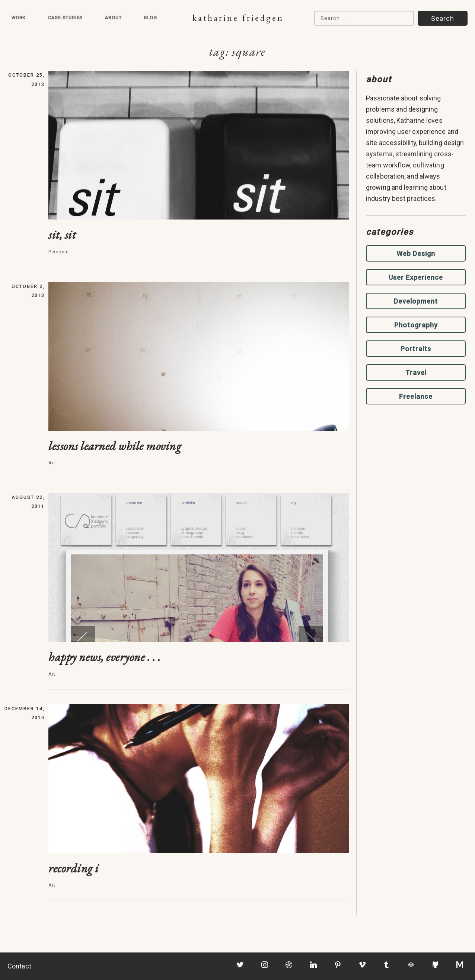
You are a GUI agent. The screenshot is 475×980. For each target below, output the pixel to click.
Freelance (416, 396)
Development (416, 301)
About (113, 18)
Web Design (416, 254)
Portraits (416, 349)
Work (18, 18)
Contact (19, 966)
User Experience (416, 277)
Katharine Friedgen (238, 18)
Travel (416, 373)
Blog (150, 18)
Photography (416, 325)
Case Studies (66, 18)
